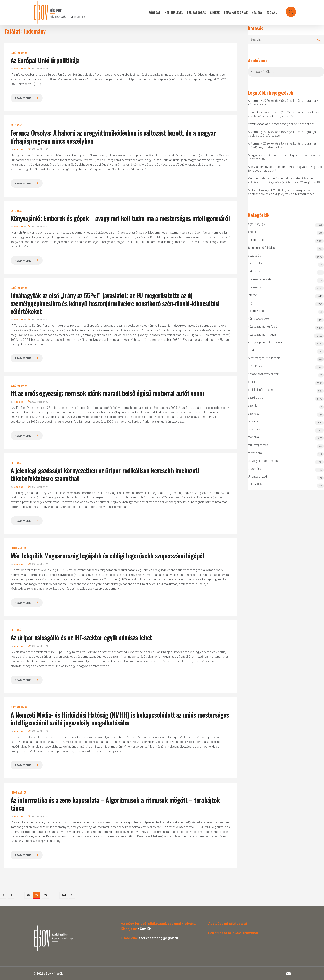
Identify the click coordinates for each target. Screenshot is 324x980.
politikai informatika (261, 390)
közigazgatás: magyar (262, 335)
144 (64, 895)
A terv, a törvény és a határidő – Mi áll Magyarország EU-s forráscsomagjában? (285, 169)
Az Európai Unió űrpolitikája (45, 60)
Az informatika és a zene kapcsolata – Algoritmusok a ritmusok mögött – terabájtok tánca (115, 804)
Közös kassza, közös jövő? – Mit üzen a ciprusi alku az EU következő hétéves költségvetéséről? (286, 114)
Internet (253, 295)
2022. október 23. (38, 817)
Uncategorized (257, 477)
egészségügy (257, 224)
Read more (23, 98)
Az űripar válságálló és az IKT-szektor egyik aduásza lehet (81, 637)
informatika (18, 548)
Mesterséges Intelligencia (286, 359)
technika (253, 437)
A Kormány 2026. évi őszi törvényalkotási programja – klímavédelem (283, 103)
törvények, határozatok (263, 461)
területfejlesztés (258, 445)
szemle (253, 406)
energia (253, 232)
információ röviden (260, 279)
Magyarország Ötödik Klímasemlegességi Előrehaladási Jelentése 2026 (284, 157)
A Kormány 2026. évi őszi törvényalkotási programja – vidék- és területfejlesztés (283, 134)
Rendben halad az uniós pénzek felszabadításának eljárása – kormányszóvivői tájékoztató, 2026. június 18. (284, 180)
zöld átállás (255, 484)
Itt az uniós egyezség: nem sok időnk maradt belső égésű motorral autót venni (107, 393)
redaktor (18, 69)
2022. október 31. (38, 69)
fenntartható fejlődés (261, 248)
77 (46, 895)
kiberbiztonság (258, 311)
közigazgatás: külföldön (264, 327)
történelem (255, 453)
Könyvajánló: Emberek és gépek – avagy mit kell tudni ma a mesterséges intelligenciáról (120, 218)
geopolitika (255, 263)
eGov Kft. (145, 929)
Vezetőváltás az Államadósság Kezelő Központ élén (281, 124)
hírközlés (254, 271)
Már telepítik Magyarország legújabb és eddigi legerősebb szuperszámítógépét (108, 555)
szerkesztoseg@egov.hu (158, 938)
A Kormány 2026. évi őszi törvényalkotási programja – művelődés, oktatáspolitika (283, 145)
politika (253, 382)
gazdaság (17, 125)
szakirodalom (257, 398)
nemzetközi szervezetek (263, 374)
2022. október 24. (38, 487)
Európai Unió (19, 53)
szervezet (254, 414)
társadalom (256, 421)
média (252, 350)
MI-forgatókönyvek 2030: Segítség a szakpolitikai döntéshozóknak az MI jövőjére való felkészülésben (281, 192)
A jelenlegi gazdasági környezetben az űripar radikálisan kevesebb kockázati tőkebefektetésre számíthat (105, 474)
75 (28, 895)
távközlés (254, 429)
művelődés (255, 366)
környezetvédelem (260, 319)
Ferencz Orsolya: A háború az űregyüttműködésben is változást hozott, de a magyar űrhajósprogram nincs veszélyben (113, 137)
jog (250, 303)
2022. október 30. (38, 149)
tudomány (255, 469)
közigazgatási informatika (265, 342)
